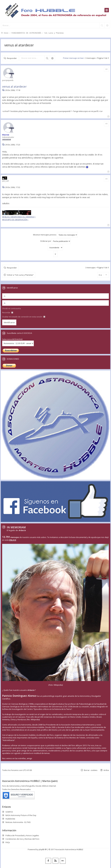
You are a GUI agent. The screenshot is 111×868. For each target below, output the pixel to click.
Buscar (47, 58)
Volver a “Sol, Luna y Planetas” (20, 275)
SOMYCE (9, 812)
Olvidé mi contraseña (11, 308)
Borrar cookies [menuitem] (91, 770)
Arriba (106, 770)
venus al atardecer (19, 45)
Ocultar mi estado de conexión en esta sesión (24, 317)
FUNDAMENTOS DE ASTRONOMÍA (26, 33)
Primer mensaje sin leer (73, 58)
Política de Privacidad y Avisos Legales (22, 835)
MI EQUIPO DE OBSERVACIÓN (15, 220)
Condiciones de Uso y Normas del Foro (22, 839)
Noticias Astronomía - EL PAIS (18, 822)
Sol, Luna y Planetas (54, 33)
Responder (12, 58)
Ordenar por (55, 241)
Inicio (6, 33)
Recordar (8, 312)
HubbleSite (10, 819)
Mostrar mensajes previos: (55, 235)
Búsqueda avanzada (52, 58)
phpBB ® (43, 849)
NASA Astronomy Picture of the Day (21, 815)
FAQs (8, 842)
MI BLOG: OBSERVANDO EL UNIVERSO (18, 217)
